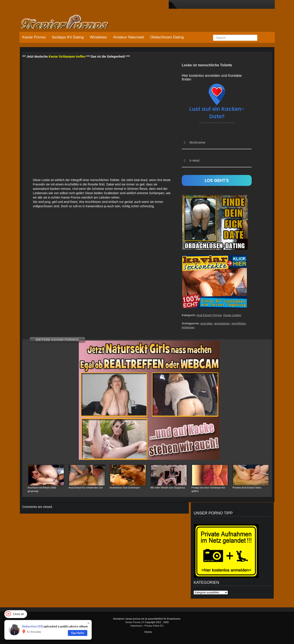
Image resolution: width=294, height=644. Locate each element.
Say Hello (78, 633)
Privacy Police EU (154, 626)
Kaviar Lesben (232, 315)
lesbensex (188, 327)
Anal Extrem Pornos (209, 315)
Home (148, 632)
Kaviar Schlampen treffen (67, 57)
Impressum (136, 626)
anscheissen (222, 323)
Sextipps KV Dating (68, 37)
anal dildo (206, 323)
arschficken (239, 323)
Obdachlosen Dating (167, 37)
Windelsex (98, 37)
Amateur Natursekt (129, 37)
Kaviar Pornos (34, 37)
